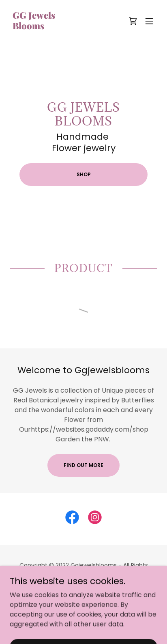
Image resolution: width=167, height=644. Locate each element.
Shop (84, 174)
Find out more (83, 465)
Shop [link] (83, 595)
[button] (149, 21)
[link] (34, 27)
